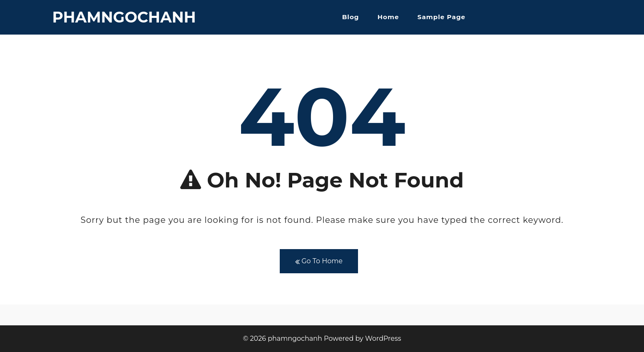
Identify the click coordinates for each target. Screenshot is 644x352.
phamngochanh (124, 17)
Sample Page (441, 17)
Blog (351, 17)
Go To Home (319, 261)
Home (388, 17)
